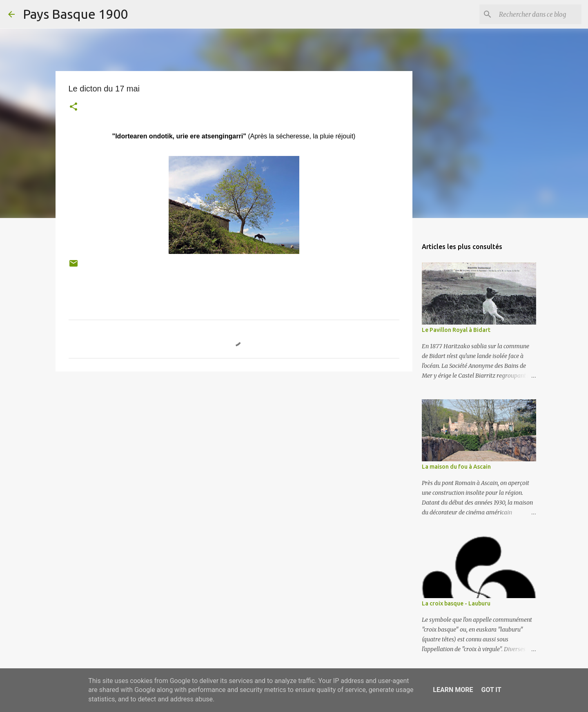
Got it (491, 690)
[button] (73, 108)
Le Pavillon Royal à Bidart (456, 330)
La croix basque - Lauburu (456, 603)
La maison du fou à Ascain (456, 467)
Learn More (453, 690)
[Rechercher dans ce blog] (539, 14)
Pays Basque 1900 (75, 14)
